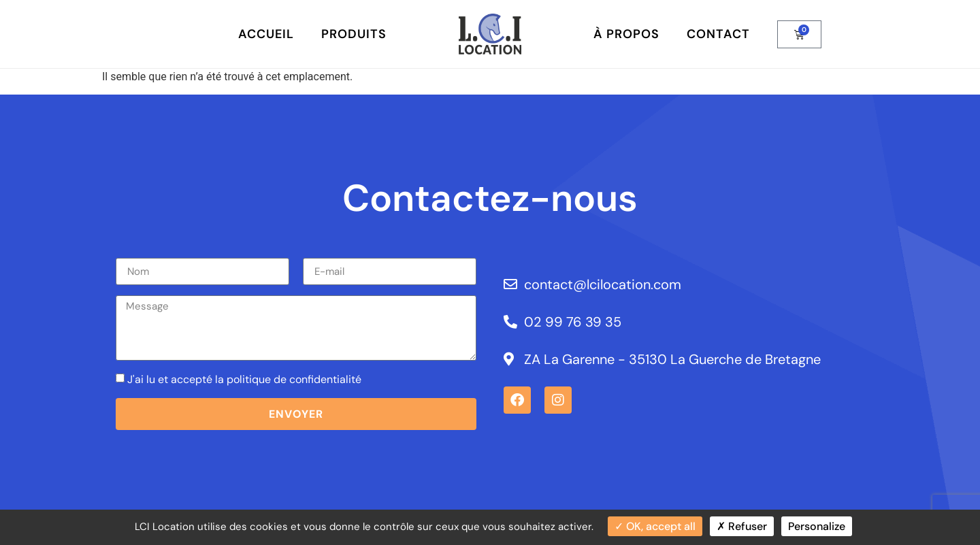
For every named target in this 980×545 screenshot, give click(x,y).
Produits (354, 34)
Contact (718, 34)
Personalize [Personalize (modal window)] (817, 526)
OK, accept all (655, 526)
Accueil (266, 34)
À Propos (626, 34)
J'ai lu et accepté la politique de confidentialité (244, 379)
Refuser (742, 526)
